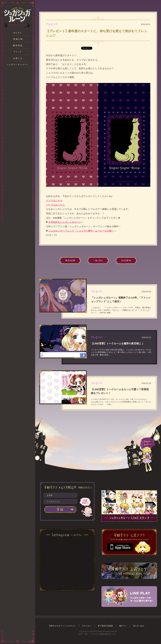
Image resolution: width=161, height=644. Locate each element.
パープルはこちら (55, 205)
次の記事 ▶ (126, 260)
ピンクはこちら (54, 200)
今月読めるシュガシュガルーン (65, 222)
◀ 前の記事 (70, 260)
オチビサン (87, 626)
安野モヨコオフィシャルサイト (62, 626)
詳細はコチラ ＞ (85, 487)
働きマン (123, 626)
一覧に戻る (98, 260)
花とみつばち (139, 626)
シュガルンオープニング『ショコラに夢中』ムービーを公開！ (81, 231)
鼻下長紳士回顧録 (105, 626)
